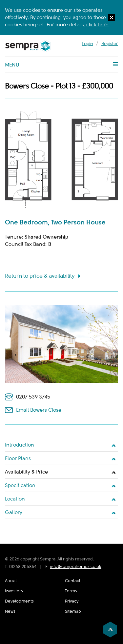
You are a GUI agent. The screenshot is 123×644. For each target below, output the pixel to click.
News (10, 611)
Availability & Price (26, 472)
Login (87, 43)
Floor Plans (18, 458)
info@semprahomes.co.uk (76, 567)
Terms (71, 591)
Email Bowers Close (39, 410)
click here (97, 25)
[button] (112, 18)
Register (110, 43)
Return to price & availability (40, 276)
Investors (14, 591)
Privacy (72, 601)
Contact (73, 581)
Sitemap (73, 611)
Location (15, 499)
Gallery (14, 512)
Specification (20, 485)
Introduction (20, 445)
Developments (19, 601)
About (11, 581)
